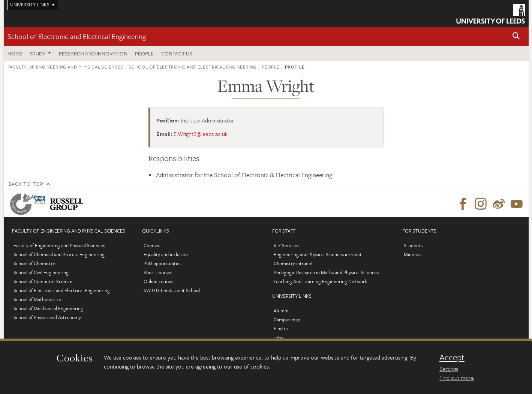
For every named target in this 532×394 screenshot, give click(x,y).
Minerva (412, 254)
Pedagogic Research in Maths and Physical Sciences (326, 272)
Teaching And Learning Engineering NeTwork (320, 281)
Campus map (287, 319)
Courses (152, 245)
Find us (281, 328)
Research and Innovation (93, 53)
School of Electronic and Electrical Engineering (77, 36)
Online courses (159, 281)
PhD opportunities (163, 263)
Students (413, 245)
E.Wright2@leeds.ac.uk (201, 134)
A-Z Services (286, 245)
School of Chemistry (34, 263)
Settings (449, 369)
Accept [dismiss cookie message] (452, 357)
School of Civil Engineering (41, 272)
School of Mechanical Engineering (48, 308)
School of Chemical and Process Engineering (59, 254)
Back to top (26, 184)
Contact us (177, 53)
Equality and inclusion (166, 254)
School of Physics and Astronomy (47, 317)
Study (38, 53)
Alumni (281, 310)
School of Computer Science (43, 281)
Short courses (158, 272)
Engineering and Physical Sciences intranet (318, 254)
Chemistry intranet (293, 263)
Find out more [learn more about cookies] (457, 378)
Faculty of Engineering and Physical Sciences (66, 67)
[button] (516, 37)
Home (15, 53)
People (144, 53)
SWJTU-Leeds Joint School (172, 290)
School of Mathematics (37, 299)
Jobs (278, 337)
